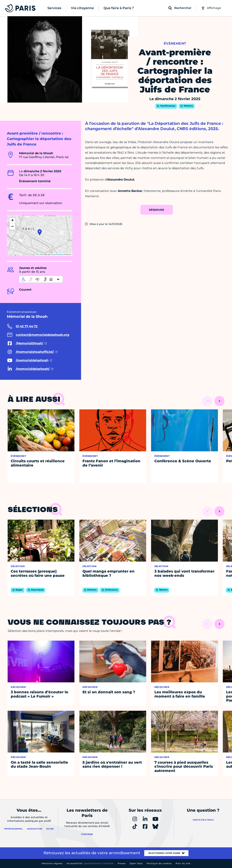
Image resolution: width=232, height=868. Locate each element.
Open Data (136, 863)
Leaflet (40, 254)
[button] (40, 232)
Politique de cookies (159, 863)
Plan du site (183, 863)
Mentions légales (52, 863)
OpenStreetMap (58, 254)
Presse (122, 863)
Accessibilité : (90, 863)
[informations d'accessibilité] (41, 279)
